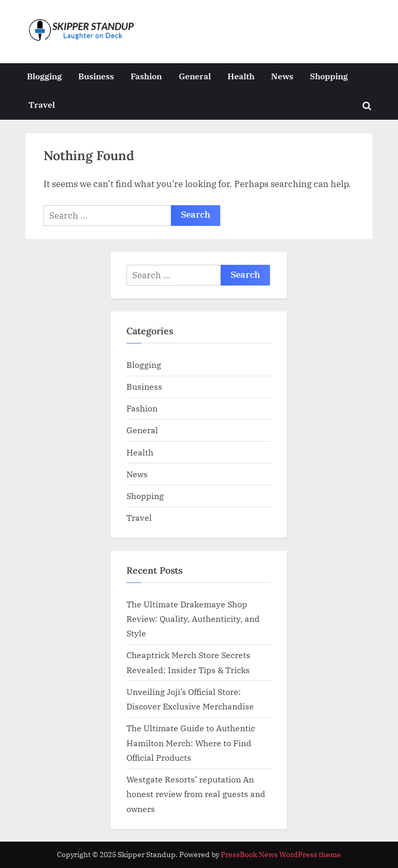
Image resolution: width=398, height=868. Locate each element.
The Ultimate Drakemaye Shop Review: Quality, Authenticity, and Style (193, 619)
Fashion (146, 76)
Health (241, 76)
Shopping (329, 76)
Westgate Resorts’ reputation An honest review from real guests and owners (196, 794)
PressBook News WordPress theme (281, 855)
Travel (42, 104)
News (282, 76)
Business (96, 76)
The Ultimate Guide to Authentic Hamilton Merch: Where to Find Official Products (191, 743)
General (195, 76)
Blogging (44, 76)
